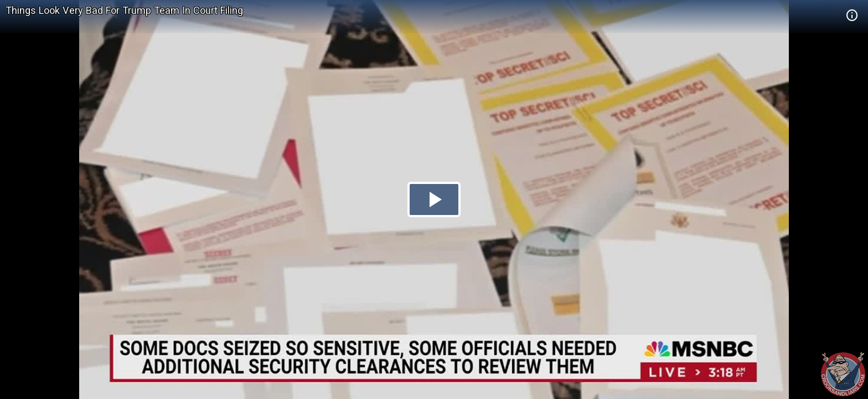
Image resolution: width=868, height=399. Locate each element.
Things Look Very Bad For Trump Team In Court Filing (124, 10)
